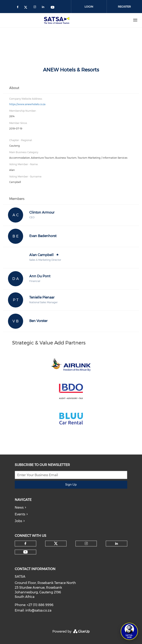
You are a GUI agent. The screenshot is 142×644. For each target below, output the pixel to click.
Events (20, 514)
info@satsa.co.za (38, 610)
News (19, 508)
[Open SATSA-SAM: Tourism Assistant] (129, 631)
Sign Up (71, 485)
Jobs (18, 521)
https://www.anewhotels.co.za (27, 104)
